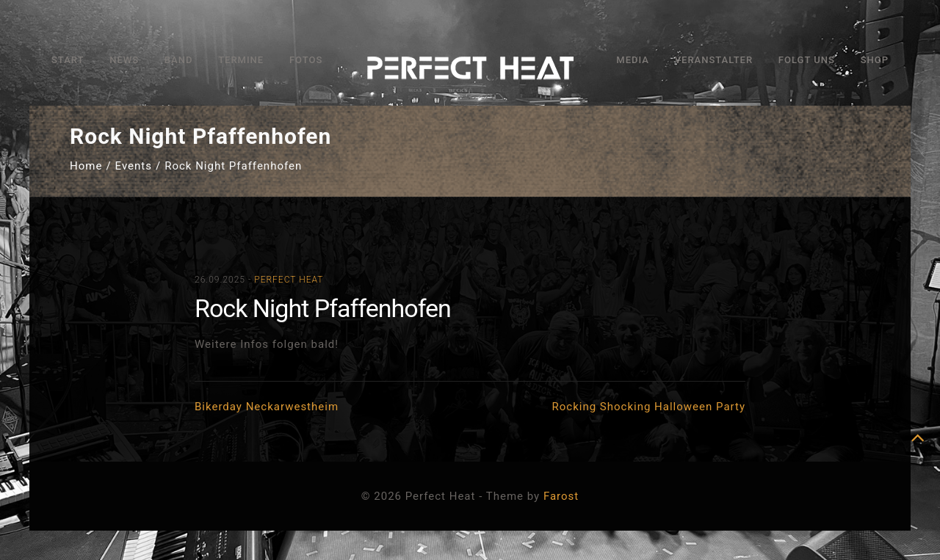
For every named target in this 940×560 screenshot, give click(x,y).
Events (134, 166)
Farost (561, 496)
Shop (875, 60)
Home (86, 166)
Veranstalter (714, 60)
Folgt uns (807, 60)
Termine (241, 60)
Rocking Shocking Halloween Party (649, 407)
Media (633, 60)
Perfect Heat (289, 280)
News (124, 60)
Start (68, 60)
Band (179, 60)
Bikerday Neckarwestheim (267, 407)
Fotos (306, 60)
